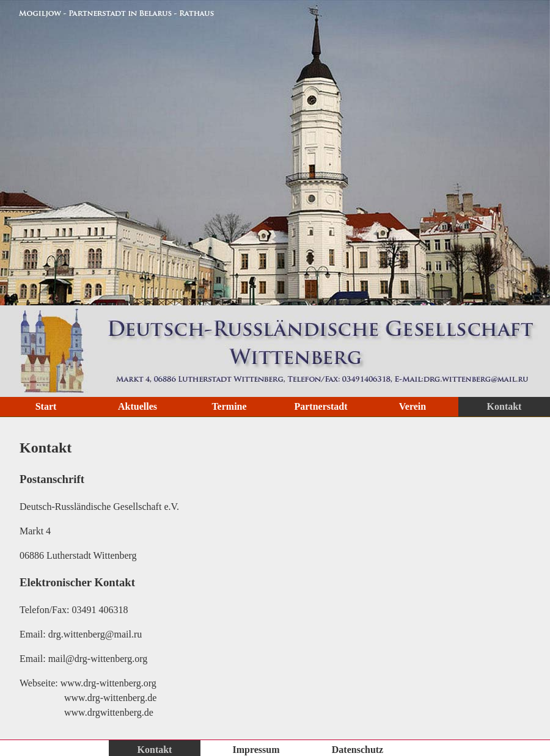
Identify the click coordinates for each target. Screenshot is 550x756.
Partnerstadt (321, 406)
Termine (229, 406)
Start (46, 406)
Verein (413, 406)
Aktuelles (137, 406)
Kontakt (504, 406)
